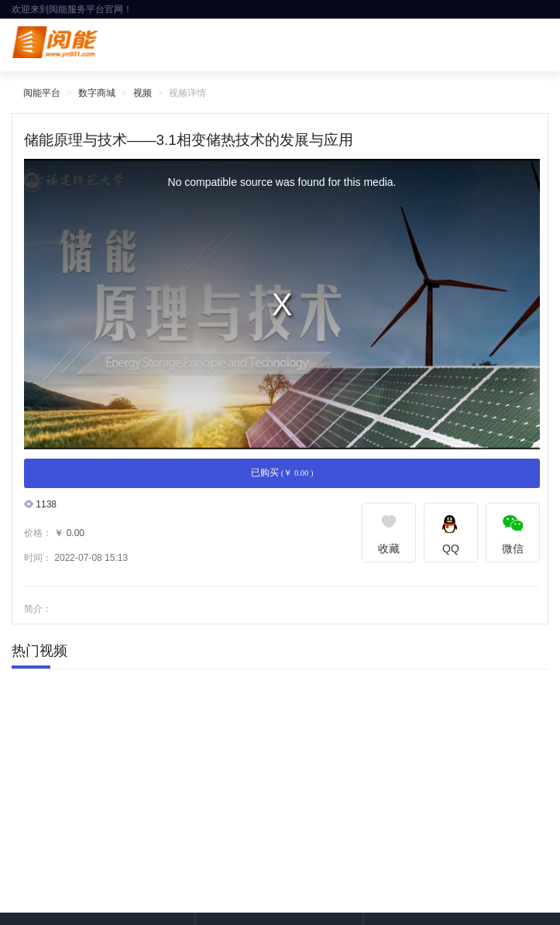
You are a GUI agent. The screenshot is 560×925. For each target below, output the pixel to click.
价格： (38, 533)
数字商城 (97, 93)
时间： (38, 558)
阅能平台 (42, 93)
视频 (143, 93)
